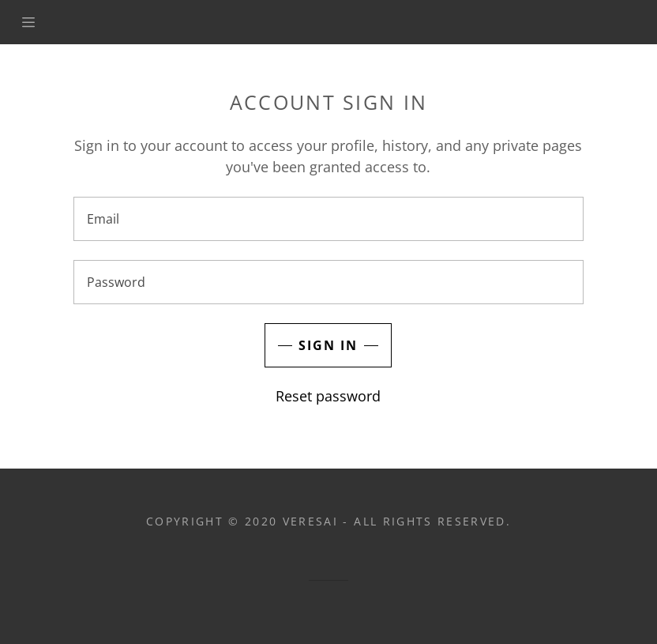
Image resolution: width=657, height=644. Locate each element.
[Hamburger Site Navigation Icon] (33, 22)
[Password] (328, 282)
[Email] (328, 219)
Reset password (328, 396)
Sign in (328, 345)
